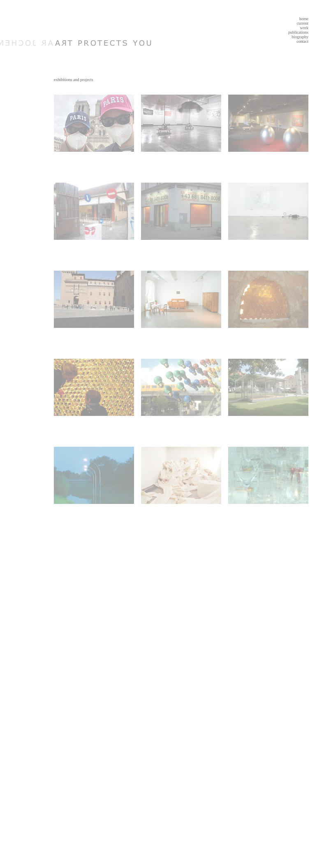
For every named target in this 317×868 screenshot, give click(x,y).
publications (298, 32)
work (304, 28)
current (303, 23)
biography (300, 37)
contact (302, 41)
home (304, 19)
